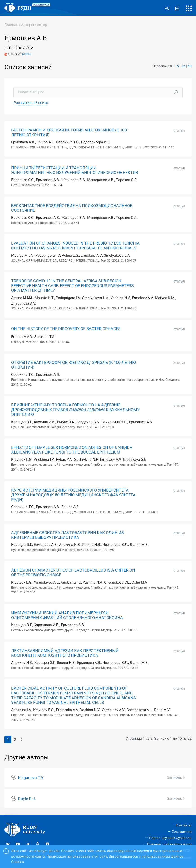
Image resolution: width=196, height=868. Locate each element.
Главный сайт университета (169, 844)
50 (189, 66)
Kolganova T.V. (31, 778)
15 (177, 66)
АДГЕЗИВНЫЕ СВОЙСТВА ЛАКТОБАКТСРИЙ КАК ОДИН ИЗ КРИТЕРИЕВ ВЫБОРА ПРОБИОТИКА (68, 535)
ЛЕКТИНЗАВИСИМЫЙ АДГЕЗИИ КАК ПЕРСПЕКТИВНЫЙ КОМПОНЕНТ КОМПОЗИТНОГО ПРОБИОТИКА (65, 653)
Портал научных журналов (170, 838)
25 (183, 66)
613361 (27, 54)
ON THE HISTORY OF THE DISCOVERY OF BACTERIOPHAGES (66, 329)
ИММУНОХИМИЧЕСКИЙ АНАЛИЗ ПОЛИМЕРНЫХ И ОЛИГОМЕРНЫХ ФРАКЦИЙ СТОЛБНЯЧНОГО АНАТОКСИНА (67, 615)
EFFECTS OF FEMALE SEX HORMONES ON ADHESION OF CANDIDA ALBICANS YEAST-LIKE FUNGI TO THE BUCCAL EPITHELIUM (72, 450)
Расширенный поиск (31, 103)
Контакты (184, 825)
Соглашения (182, 832)
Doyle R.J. (27, 799)
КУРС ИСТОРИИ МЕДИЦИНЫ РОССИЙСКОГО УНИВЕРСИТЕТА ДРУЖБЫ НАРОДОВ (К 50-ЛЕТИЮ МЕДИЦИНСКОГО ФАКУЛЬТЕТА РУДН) (73, 495)
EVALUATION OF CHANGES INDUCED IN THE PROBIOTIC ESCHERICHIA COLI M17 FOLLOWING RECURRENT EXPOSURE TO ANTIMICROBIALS (75, 246)
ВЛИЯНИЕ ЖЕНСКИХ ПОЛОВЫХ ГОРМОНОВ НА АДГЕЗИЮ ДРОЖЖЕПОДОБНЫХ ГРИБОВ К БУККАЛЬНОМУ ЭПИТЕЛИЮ (75, 410)
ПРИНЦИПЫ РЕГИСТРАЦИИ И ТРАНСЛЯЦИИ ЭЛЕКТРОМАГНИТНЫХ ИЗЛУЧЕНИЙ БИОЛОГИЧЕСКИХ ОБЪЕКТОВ (75, 170)
